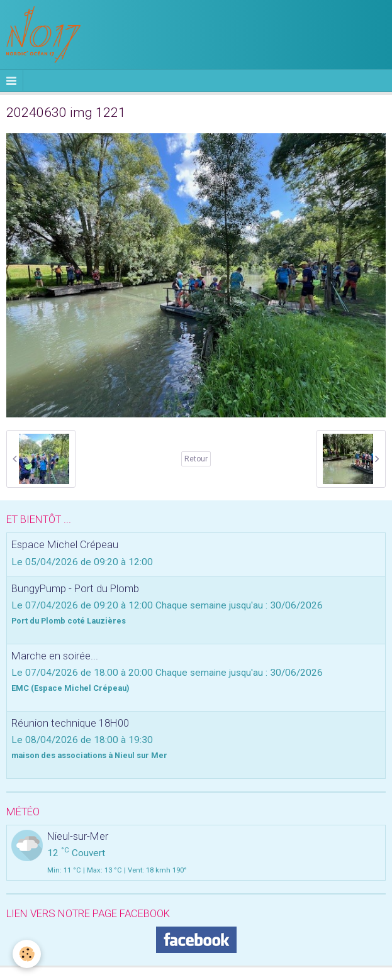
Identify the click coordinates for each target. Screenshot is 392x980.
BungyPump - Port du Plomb (75, 588)
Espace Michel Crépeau (65, 545)
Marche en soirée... (55, 656)
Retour (196, 459)
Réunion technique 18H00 (70, 723)
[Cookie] (27, 954)
